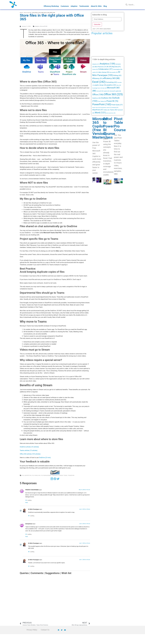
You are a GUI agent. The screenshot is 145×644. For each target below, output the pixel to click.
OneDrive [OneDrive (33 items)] (96, 98)
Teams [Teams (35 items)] (113, 110)
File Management (46, 475)
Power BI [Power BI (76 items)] (112, 101)
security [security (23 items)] (115, 108)
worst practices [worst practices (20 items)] (111, 113)
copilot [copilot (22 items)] (95, 72)
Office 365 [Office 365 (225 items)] (113, 94)
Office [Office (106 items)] (98, 94)
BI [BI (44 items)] (109, 67)
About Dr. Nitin (96, 6)
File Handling (36, 475)
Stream (60, 475)
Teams (65, 475)
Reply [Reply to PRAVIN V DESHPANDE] (27, 503)
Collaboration (27, 475)
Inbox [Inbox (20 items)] (119, 85)
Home (21, 13)
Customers (65, 6)
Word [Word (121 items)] (100, 113)
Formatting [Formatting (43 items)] (111, 82)
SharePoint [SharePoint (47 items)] (98, 110)
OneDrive (55, 475)
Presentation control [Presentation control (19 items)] (106, 108)
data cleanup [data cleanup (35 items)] (104, 72)
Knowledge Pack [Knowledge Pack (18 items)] (97, 88)
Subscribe (97, 24)
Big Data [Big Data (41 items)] (116, 67)
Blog (105, 6)
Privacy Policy (32, 630)
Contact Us (45, 630)
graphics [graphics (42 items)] (111, 85)
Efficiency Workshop (51, 6)
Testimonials (84, 6)
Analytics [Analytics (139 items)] (107, 64)
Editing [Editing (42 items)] (117, 75)
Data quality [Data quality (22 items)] (114, 72)
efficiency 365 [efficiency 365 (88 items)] (111, 78)
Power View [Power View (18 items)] (96, 108)
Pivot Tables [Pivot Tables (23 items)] (102, 101)
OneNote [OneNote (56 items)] (106, 98)
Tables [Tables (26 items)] (107, 110)
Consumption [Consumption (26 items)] (118, 69)
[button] (52, 479)
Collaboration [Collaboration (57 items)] (105, 69)
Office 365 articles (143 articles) (30, 454)
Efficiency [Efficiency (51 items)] (97, 78)
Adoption (74, 6)
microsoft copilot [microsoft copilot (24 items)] (115, 91)
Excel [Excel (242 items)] (99, 82)
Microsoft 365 (28, 13)
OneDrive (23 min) (45, 458)
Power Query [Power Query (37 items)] (117, 105)
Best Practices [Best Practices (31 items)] (101, 67)
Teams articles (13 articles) (29, 450)
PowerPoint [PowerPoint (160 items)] (102, 104)
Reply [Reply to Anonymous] (27, 537)
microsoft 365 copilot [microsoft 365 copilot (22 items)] (103, 91)
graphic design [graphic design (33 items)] (100, 85)
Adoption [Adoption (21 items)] (96, 64)
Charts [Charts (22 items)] (95, 69)
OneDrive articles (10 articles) (29, 447)
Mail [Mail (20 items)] (104, 88)
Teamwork (71, 475)
